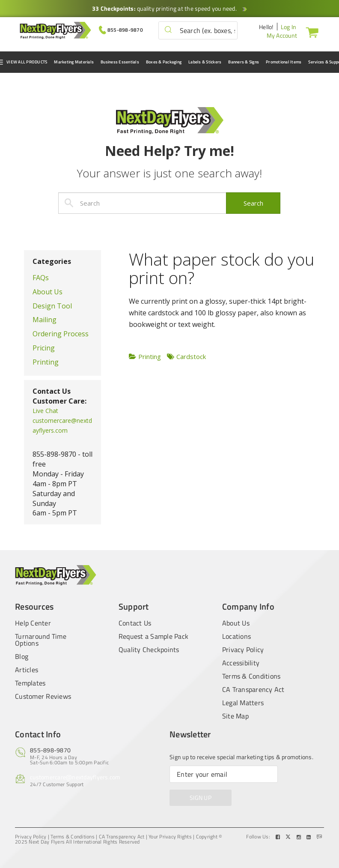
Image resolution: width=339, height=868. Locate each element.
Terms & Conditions (251, 676)
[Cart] (310, 32)
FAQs (41, 278)
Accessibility (241, 663)
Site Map (235, 716)
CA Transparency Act (253, 689)
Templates (30, 683)
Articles (27, 670)
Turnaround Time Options (41, 640)
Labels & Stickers (205, 62)
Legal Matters (243, 703)
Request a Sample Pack (153, 636)
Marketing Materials (74, 62)
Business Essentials (120, 62)
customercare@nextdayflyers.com (75, 777)
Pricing (44, 348)
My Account (282, 35)
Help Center (33, 622)
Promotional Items (284, 62)
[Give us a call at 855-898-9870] (121, 29)
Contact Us (135, 622)
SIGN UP (201, 798)
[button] (168, 30)
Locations (236, 636)
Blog (22, 656)
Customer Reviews (43, 696)
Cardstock (191, 356)
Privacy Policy (243, 650)
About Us (48, 292)
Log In (289, 27)
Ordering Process (61, 334)
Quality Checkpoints (149, 650)
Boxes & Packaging (164, 62)
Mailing (45, 320)
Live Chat (45, 411)
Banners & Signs (244, 62)
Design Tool (52, 306)
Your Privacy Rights (170, 837)
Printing (46, 362)
